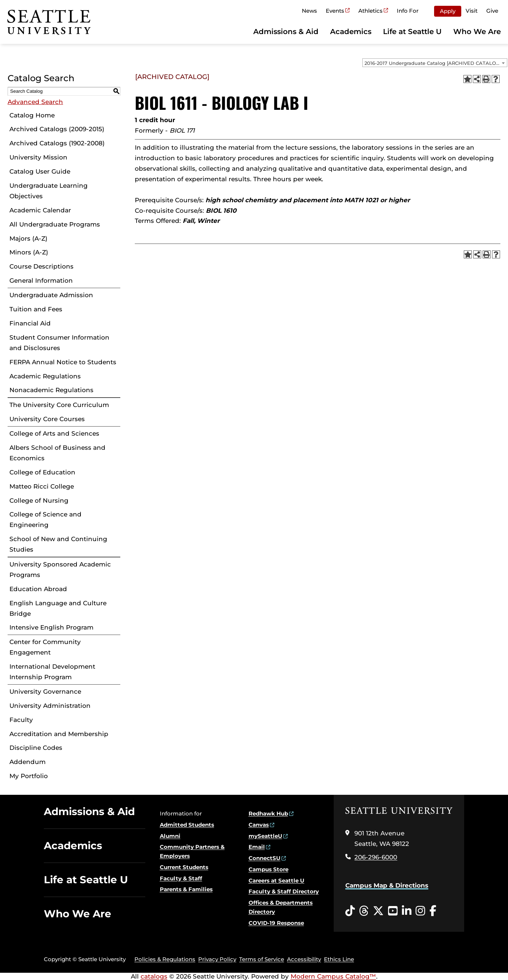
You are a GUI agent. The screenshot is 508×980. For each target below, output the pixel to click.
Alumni (170, 836)
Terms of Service (262, 959)
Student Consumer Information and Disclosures (59, 343)
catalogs (154, 976)
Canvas (259, 825)
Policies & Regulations (165, 959)
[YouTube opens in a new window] (393, 911)
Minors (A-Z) (29, 252)
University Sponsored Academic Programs (60, 570)
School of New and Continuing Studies (58, 544)
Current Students (184, 867)
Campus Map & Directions (387, 885)
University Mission (38, 157)
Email (257, 847)
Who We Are (477, 32)
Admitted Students (187, 825)
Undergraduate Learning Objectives (49, 191)
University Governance (45, 692)
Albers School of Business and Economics (57, 453)
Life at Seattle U (412, 32)
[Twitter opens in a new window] (378, 911)
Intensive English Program (51, 627)
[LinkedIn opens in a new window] (407, 911)
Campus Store (268, 869)
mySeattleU (265, 836)
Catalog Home (32, 115)
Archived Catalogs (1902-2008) (57, 143)
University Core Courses (47, 419)
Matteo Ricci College (42, 486)
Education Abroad (38, 589)
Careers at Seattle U (276, 881)
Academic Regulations (45, 376)
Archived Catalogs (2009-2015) (57, 129)
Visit (472, 11)
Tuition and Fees (36, 309)
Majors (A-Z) (28, 238)
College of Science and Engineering (45, 520)
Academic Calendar (40, 210)
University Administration (50, 706)
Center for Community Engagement (45, 647)
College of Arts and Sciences (54, 433)
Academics (351, 32)
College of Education (42, 472)
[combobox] (435, 63)
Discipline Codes (36, 748)
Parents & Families (186, 889)
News (309, 11)
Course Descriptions (41, 266)
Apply (448, 11)
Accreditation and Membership (59, 734)
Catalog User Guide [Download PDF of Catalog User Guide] (40, 171)
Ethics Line (339, 959)
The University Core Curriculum (59, 405)
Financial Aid (30, 323)
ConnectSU (265, 858)
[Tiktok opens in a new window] (350, 911)
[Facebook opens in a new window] (433, 911)
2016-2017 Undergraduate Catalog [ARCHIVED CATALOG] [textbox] (433, 63)
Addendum (28, 762)
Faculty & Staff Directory (284, 891)
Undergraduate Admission (51, 295)
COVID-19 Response (276, 923)
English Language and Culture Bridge (58, 608)
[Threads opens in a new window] (364, 911)
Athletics (370, 11)
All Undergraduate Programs (55, 224)
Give (492, 11)
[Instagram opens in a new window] (420, 911)
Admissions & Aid (286, 32)
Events (335, 11)
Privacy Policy (217, 959)
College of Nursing (39, 501)
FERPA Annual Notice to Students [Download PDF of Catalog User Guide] (63, 362)
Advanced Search (35, 102)
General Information (41, 281)
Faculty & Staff (181, 878)
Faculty (21, 720)
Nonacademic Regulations (51, 390)
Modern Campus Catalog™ (333, 976)
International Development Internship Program (52, 672)
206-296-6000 (376, 857)
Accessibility (304, 959)
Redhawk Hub (268, 813)
